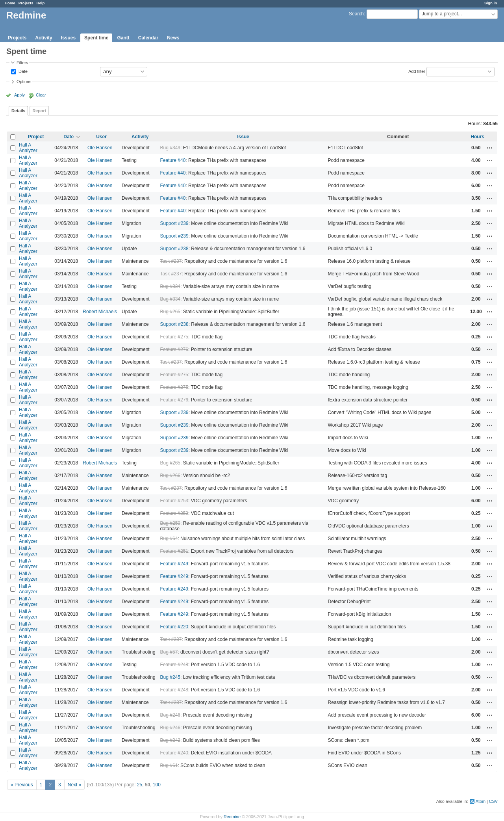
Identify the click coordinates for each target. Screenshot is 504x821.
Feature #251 (174, 551)
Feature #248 (174, 665)
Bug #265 (170, 312)
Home (10, 3)
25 (140, 785)
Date (22, 71)
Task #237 (171, 261)
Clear (41, 95)
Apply (19, 95)
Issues (68, 38)
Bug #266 (170, 476)
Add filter (417, 71)
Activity (44, 38)
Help (41, 3)
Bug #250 (170, 523)
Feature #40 (173, 160)
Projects (26, 3)
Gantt (123, 38)
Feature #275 (174, 337)
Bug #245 (170, 677)
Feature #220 (174, 627)
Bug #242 (170, 740)
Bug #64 (169, 539)
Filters (22, 63)
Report (39, 111)
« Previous (22, 785)
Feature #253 (174, 501)
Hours (477, 137)
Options (24, 82)
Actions (490, 148)
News (173, 38)
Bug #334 (170, 286)
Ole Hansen (100, 148)
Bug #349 (170, 148)
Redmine (232, 817)
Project (36, 137)
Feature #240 (174, 753)
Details (18, 111)
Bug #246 (170, 715)
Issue (243, 137)
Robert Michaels (100, 312)
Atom (481, 801)
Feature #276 (174, 349)
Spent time (96, 38)
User (101, 137)
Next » (75, 785)
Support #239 (174, 223)
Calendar (148, 38)
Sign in (491, 3)
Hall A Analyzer (28, 148)
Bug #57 (169, 652)
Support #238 (174, 249)
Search (356, 14)
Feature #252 (174, 513)
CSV (493, 801)
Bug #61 (169, 765)
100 (157, 785)
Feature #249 (174, 564)
